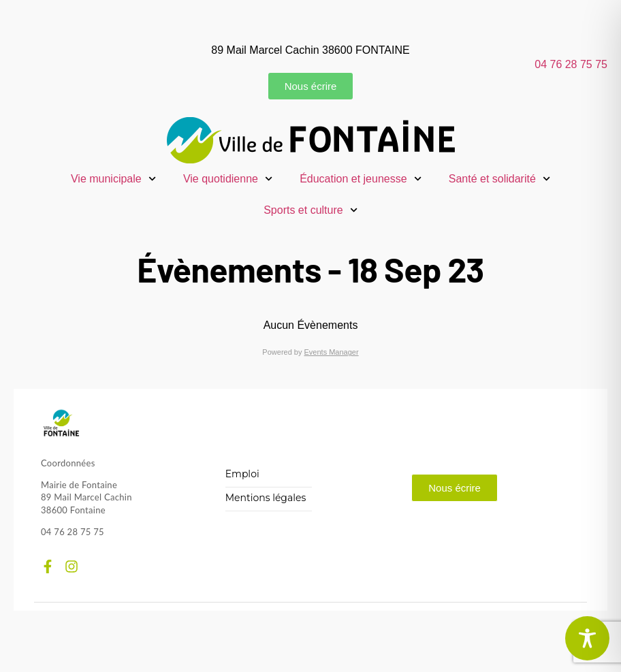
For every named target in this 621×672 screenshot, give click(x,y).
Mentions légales (266, 498)
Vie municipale (113, 179)
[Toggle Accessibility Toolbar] (587, 638)
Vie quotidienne (228, 179)
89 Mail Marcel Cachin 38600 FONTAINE (310, 50)
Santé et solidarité (499, 179)
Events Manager (332, 352)
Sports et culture (310, 210)
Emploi (242, 474)
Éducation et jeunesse (361, 179)
